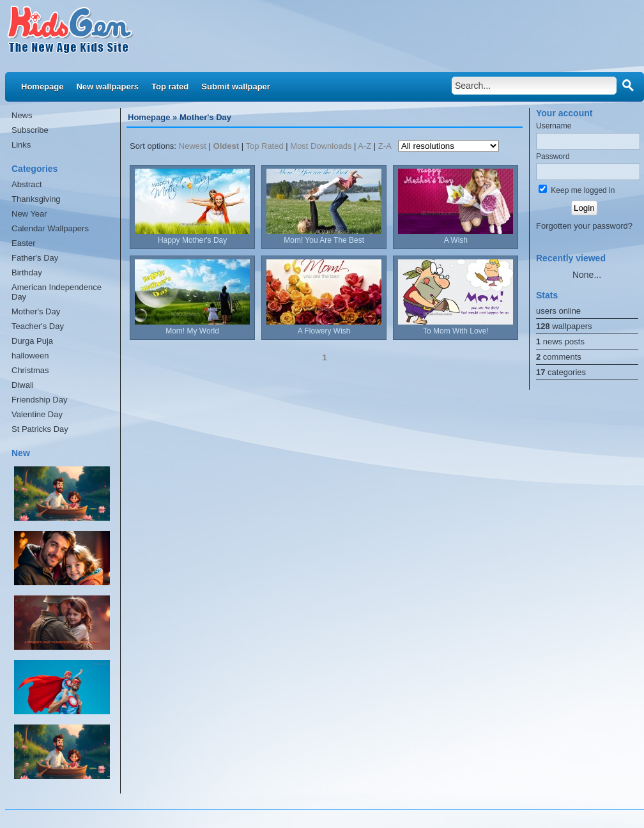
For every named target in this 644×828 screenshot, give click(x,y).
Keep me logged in (577, 190)
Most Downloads (321, 146)
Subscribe (30, 130)
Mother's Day (36, 311)
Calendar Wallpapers (50, 228)
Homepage (42, 87)
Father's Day (35, 258)
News (22, 115)
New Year (29, 214)
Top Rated (264, 146)
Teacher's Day (38, 326)
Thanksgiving (36, 199)
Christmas (30, 370)
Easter (24, 243)
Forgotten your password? (584, 226)
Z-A (385, 146)
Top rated (170, 87)
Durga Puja (32, 341)
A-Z (364, 146)
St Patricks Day (40, 429)
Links (21, 145)
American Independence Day (57, 292)
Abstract (27, 184)
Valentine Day (37, 414)
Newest (193, 146)
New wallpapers (107, 87)
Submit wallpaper (236, 87)
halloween (30, 356)
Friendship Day (39, 400)
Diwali (23, 385)
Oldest (226, 146)
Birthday (27, 272)
